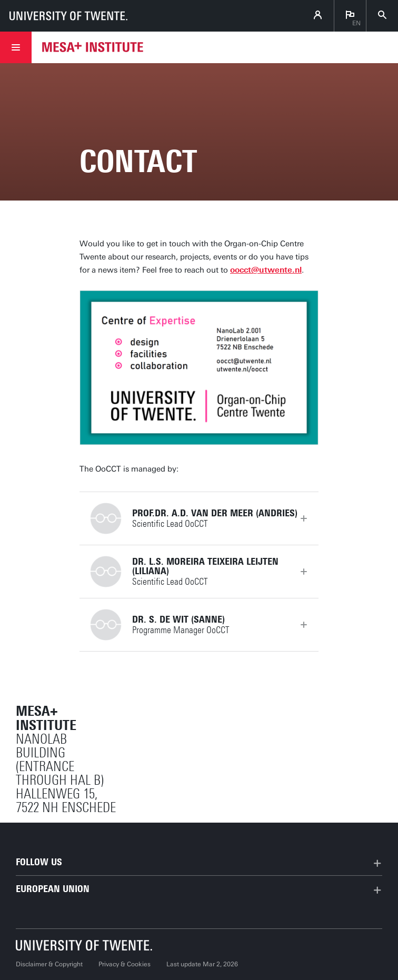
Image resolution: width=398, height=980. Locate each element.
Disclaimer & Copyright (49, 964)
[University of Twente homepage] (68, 16)
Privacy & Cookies (125, 964)
